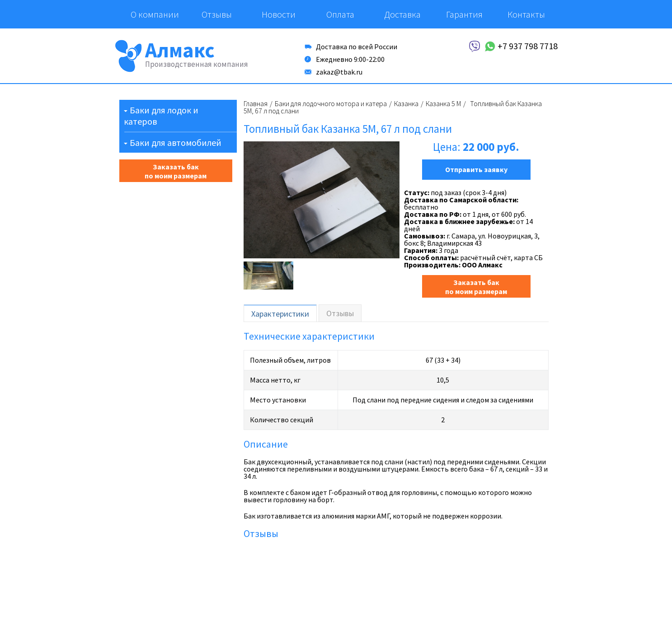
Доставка (402, 14)
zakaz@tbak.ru (339, 72)
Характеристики (280, 314)
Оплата (340, 14)
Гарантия (464, 14)
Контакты (526, 14)
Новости (279, 14)
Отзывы (217, 14)
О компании (155, 14)
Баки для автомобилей (176, 142)
